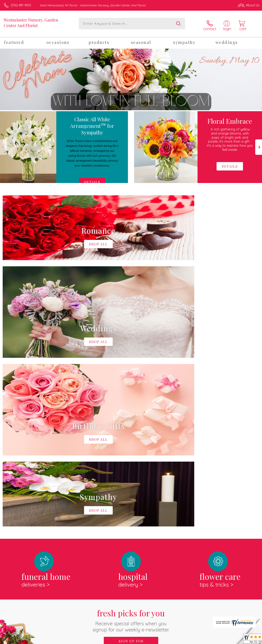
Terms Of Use (166, 640)
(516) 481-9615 (21, 5)
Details (92, 179)
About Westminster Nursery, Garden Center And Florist (51, 498)
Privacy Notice (190, 640)
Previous (3, 144)
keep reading (159, 506)
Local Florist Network (220, 640)
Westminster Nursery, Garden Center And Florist (31, 23)
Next (259, 144)
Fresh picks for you (131, 449)
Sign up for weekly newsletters (131, 472)
